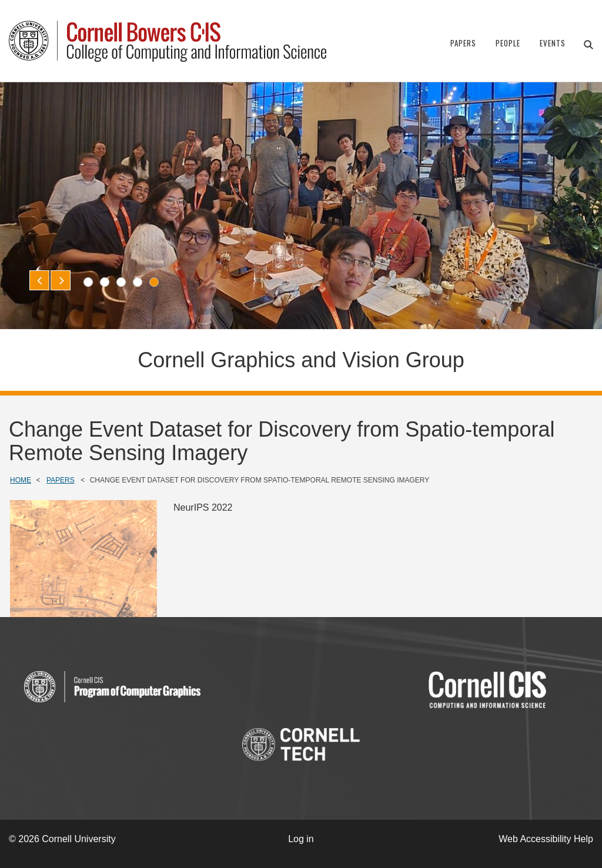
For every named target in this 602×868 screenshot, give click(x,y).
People (508, 43)
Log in (301, 839)
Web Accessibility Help (546, 839)
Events (553, 43)
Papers (463, 43)
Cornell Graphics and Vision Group (301, 360)
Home (21, 480)
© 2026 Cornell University (62, 839)
